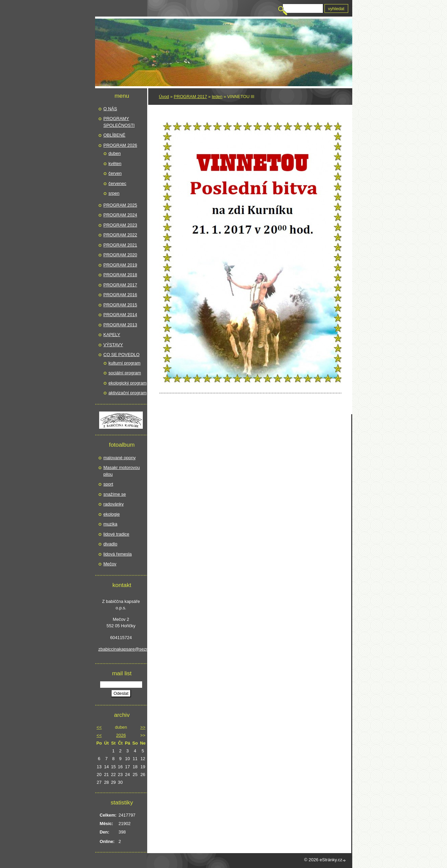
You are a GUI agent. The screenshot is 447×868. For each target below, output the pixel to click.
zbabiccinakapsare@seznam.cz (121, 649)
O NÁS (110, 109)
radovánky (114, 504)
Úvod (164, 97)
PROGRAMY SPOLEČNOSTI (119, 122)
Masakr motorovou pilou (122, 471)
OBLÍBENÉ (115, 135)
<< (99, 727)
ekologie (112, 514)
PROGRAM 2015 (120, 305)
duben (115, 153)
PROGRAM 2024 (120, 215)
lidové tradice (117, 534)
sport (108, 484)
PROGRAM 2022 (120, 235)
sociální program (125, 373)
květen (115, 163)
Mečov (110, 564)
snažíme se (115, 494)
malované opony (120, 458)
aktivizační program (128, 393)
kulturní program (125, 363)
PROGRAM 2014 (120, 315)
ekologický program (128, 383)
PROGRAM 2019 (120, 265)
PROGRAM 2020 (120, 255)
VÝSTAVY (113, 345)
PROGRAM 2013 (120, 325)
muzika (110, 524)
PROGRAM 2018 (120, 275)
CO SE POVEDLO (122, 355)
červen (115, 173)
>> (143, 727)
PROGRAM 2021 (120, 245)
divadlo (110, 544)
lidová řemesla (118, 554)
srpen (114, 193)
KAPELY (112, 335)
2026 (121, 735)
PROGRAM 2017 (191, 97)
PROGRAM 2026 (120, 145)
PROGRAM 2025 (120, 205)
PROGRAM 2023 (120, 225)
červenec (118, 183)
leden (217, 97)
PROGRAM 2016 (120, 295)
